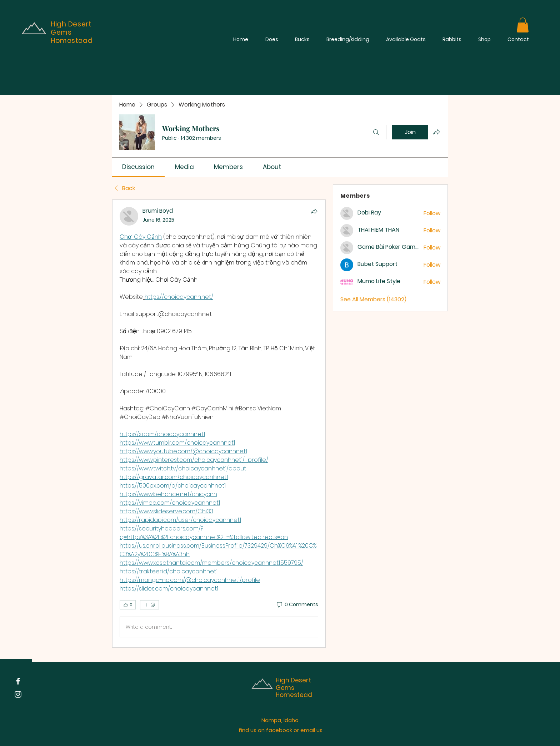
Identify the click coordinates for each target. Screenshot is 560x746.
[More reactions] (149, 605)
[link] (138, 167)
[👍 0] (128, 605)
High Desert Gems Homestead (294, 688)
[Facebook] (18, 681)
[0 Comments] (297, 605)
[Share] (314, 211)
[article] (219, 424)
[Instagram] (18, 694)
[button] (523, 25)
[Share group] (436, 132)
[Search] (376, 132)
